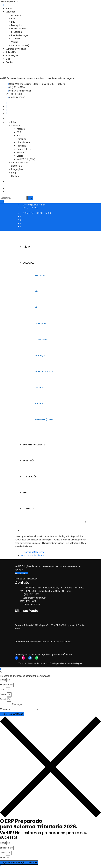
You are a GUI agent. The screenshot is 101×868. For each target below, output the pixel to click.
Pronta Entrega (20, 35)
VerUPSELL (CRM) (20, 45)
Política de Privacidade (26, 579)
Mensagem (6, 709)
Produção (17, 32)
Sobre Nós (11, 52)
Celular (3, 694)
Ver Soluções (21, 573)
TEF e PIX (16, 39)
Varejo (15, 42)
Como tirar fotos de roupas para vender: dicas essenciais (43, 642)
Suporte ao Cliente (16, 49)
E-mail (3, 699)
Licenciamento (19, 29)
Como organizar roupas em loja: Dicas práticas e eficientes (44, 654)
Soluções (11, 12)
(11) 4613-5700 (17, 87)
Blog (8, 59)
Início (9, 8)
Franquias (17, 25)
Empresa (4, 685)
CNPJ (3, 690)
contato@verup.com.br (20, 91)
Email (3, 858)
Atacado (16, 15)
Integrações (12, 56)
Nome (3, 680)
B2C (13, 22)
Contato (10, 62)
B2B (13, 18)
